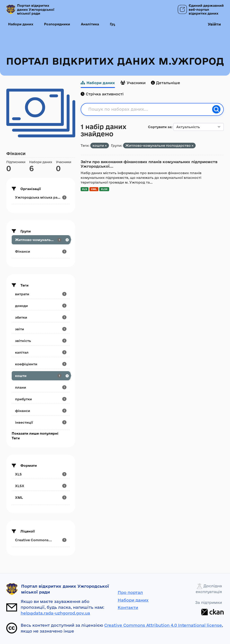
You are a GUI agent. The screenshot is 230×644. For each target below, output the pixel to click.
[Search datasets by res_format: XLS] (41, 474)
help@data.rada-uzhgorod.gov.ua (55, 613)
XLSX (104, 189)
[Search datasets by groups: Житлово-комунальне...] (41, 240)
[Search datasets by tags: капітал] (41, 352)
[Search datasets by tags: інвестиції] (41, 422)
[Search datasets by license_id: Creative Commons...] (41, 540)
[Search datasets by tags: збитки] (41, 317)
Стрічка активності (102, 94)
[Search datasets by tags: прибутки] (41, 399)
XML (94, 189)
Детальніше (166, 83)
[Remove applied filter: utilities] (192, 146)
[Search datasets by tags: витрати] (41, 294)
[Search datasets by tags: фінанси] (41, 411)
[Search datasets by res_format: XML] (41, 498)
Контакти (128, 607)
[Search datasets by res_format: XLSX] (41, 486)
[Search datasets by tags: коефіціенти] (41, 364)
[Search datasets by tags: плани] (41, 387)
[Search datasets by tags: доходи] (41, 306)
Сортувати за (160, 127)
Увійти (214, 24)
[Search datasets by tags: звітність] (41, 341)
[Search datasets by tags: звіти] (41, 329)
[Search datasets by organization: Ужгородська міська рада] (41, 197)
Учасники (133, 83)
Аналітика (90, 24)
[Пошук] (216, 109)
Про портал (130, 592)
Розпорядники (57, 24)
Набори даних (21, 24)
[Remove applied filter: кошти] (106, 146)
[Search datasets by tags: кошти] (41, 376)
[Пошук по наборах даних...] (149, 109)
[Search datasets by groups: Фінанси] (41, 251)
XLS (84, 189)
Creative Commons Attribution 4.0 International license (163, 625)
